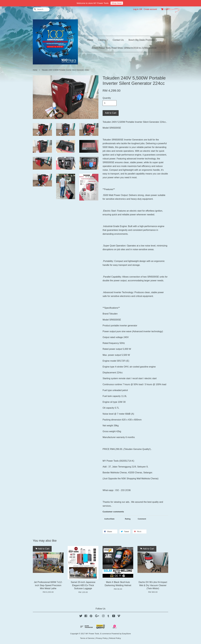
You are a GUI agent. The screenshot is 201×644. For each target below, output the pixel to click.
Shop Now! (117, 3)
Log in (136, 9)
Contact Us (118, 40)
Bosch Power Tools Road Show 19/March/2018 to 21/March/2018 (124, 48)
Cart (166, 9)
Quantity (107, 98)
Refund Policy (115, 638)
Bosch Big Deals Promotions (143, 40)
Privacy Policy (102, 638)
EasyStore (126, 634)
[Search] (41, 9)
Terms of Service (87, 638)
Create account (150, 9)
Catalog (103, 40)
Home (90, 40)
